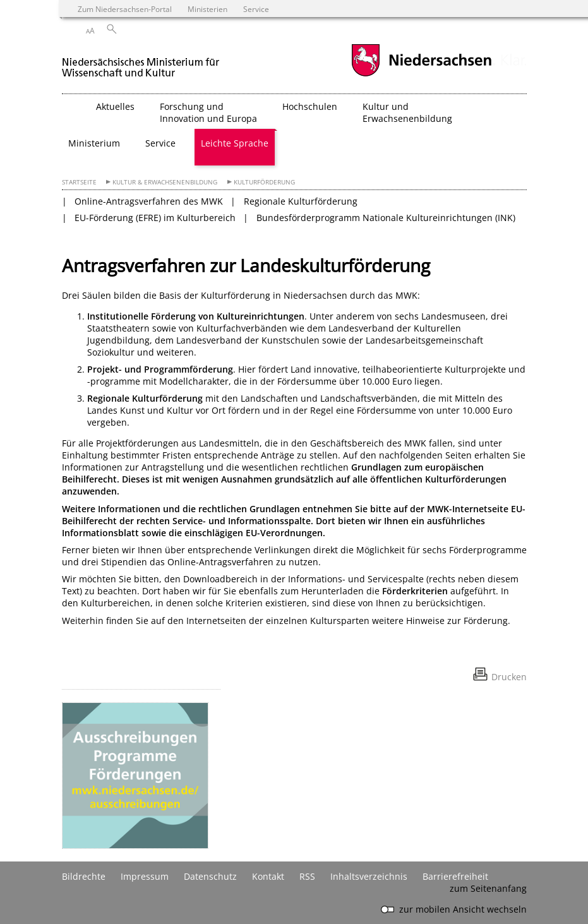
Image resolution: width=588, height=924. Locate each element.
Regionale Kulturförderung (301, 201)
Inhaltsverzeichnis (369, 876)
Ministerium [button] (94, 143)
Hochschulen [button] (310, 106)
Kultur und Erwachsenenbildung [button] (407, 112)
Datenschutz (210, 876)
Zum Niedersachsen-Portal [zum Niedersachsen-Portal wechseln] (125, 9)
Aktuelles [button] (115, 106)
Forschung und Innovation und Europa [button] (208, 112)
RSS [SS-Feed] (307, 876)
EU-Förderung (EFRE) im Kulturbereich (155, 218)
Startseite (79, 182)
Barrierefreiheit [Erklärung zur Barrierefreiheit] (455, 876)
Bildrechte (84, 876)
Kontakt (268, 876)
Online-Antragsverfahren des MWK (149, 201)
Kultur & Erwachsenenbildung (165, 182)
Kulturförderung (264, 182)
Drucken (509, 677)
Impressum (145, 876)
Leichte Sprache (235, 143)
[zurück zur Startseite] (141, 62)
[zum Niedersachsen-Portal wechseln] (421, 75)
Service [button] (160, 143)
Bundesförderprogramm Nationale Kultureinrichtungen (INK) (386, 218)
